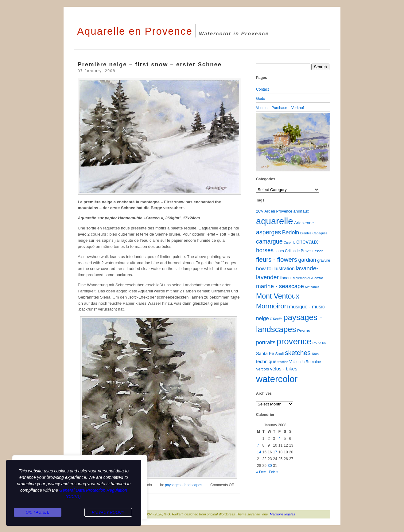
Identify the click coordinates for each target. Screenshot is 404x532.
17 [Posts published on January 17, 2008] (275, 452)
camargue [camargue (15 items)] (269, 241)
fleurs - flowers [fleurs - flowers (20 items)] (277, 259)
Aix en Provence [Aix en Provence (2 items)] (278, 211)
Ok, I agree (38, 512)
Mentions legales (283, 514)
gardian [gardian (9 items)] (307, 260)
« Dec (261, 472)
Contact (262, 89)
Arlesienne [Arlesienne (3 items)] (304, 223)
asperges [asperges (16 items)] (268, 232)
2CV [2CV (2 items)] (260, 211)
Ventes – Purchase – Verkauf (280, 108)
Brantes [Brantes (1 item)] (306, 233)
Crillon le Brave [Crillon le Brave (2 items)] (298, 251)
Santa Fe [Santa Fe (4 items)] (265, 354)
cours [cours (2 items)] (279, 251)
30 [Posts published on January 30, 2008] (270, 466)
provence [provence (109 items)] (294, 341)
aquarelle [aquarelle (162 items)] (275, 221)
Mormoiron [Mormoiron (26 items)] (272, 306)
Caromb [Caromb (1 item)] (289, 242)
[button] (262, 142)
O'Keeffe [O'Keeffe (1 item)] (276, 319)
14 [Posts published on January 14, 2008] (259, 452)
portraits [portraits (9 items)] (266, 342)
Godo (261, 99)
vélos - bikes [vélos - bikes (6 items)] (284, 369)
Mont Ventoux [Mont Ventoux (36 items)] (278, 296)
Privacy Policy (108, 512)
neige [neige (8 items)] (262, 318)
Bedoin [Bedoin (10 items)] (291, 233)
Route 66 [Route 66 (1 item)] (319, 343)
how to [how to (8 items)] (264, 269)
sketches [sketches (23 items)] (298, 353)
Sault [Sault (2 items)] (279, 354)
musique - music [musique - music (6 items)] (307, 307)
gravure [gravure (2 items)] (324, 260)
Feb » (274, 472)
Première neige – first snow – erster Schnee (150, 64)
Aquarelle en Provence (135, 31)
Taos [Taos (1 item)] (315, 354)
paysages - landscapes (183, 485)
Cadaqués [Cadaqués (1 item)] (320, 233)
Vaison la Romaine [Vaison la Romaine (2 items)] (305, 362)
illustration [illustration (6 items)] (283, 268)
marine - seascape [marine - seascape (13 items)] (280, 286)
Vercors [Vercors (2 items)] (262, 369)
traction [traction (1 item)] (283, 362)
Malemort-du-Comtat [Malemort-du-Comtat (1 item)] (308, 278)
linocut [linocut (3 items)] (286, 278)
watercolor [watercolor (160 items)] (277, 379)
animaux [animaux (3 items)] (301, 211)
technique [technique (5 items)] (266, 361)
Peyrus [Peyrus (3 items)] (304, 331)
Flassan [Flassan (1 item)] (318, 251)
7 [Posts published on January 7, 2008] (258, 445)
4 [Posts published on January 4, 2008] (280, 439)
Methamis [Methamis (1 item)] (312, 287)
